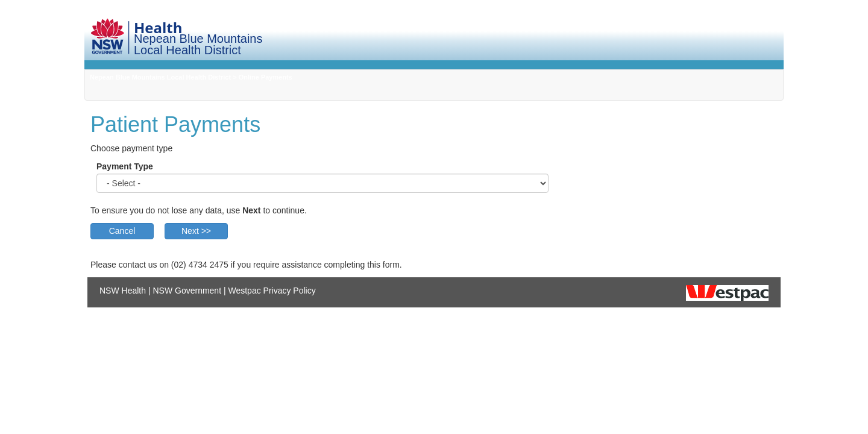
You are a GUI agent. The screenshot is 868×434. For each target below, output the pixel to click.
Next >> (196, 231)
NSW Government (187, 291)
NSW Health (123, 291)
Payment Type (125, 166)
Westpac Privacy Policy (272, 291)
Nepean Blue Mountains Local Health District (160, 77)
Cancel (122, 231)
